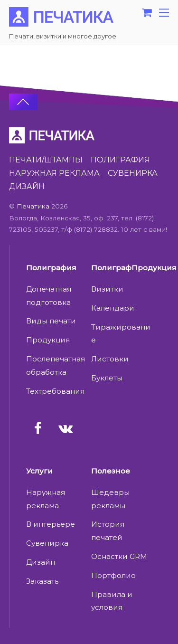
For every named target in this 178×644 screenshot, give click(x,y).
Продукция (48, 340)
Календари (113, 308)
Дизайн (41, 562)
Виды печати (51, 321)
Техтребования (55, 391)
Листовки (110, 359)
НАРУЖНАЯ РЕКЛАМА (54, 173)
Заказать (42, 581)
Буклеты (107, 378)
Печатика (33, 206)
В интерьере (51, 524)
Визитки (107, 289)
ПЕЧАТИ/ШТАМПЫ (46, 160)
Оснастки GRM (119, 556)
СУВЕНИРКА (133, 173)
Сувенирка (47, 543)
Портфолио (113, 575)
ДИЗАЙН (27, 186)
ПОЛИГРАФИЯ (120, 160)
